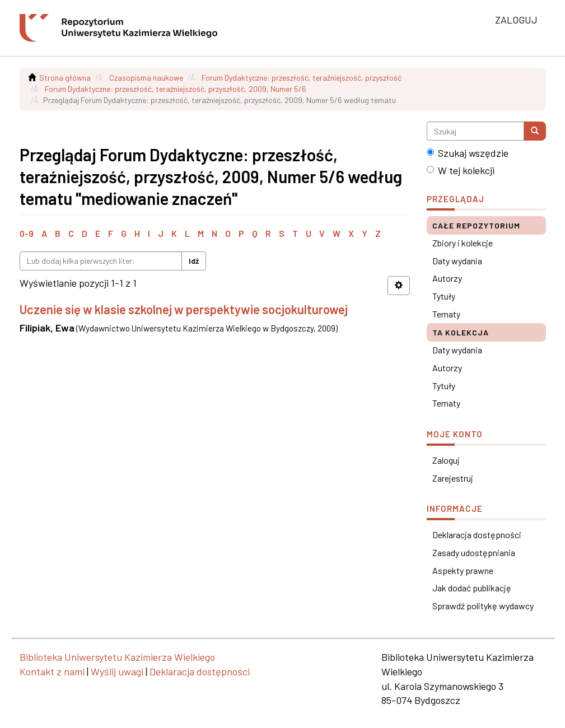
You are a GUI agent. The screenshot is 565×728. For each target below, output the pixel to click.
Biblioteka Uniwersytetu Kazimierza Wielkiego (117, 657)
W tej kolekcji (461, 170)
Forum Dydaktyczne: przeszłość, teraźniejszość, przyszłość (302, 78)
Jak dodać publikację (472, 588)
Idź (194, 261)
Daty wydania (457, 261)
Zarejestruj (453, 478)
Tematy (446, 314)
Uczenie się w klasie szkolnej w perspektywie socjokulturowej (184, 309)
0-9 (27, 233)
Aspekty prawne (463, 570)
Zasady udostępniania (474, 552)
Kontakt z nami (52, 671)
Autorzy (447, 278)
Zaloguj (446, 460)
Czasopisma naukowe (146, 78)
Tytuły (444, 296)
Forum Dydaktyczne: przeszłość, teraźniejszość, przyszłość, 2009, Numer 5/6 (176, 89)
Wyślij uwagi (117, 671)
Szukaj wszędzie (468, 153)
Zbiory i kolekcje (463, 243)
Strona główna (65, 78)
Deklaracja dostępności (477, 535)
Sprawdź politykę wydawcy (483, 606)
